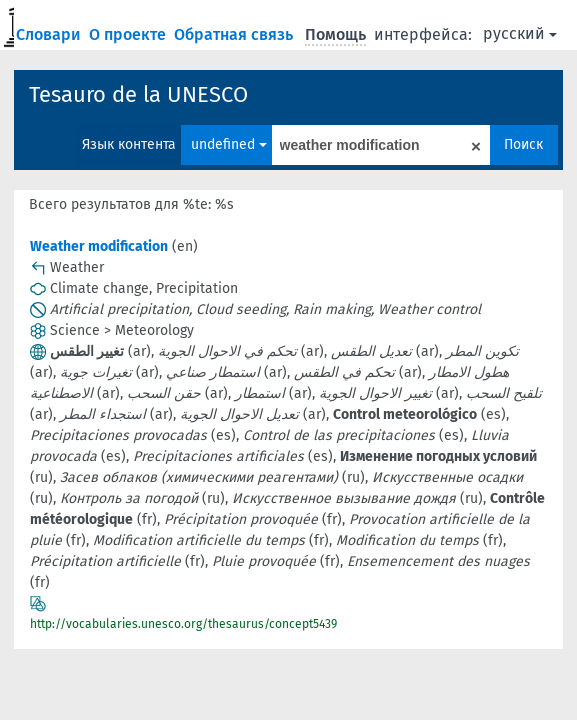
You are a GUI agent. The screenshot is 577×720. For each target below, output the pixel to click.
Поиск (523, 144)
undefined (229, 144)
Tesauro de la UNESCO (138, 94)
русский (520, 33)
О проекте (129, 34)
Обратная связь (235, 34)
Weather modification (99, 246)
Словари (50, 34)
